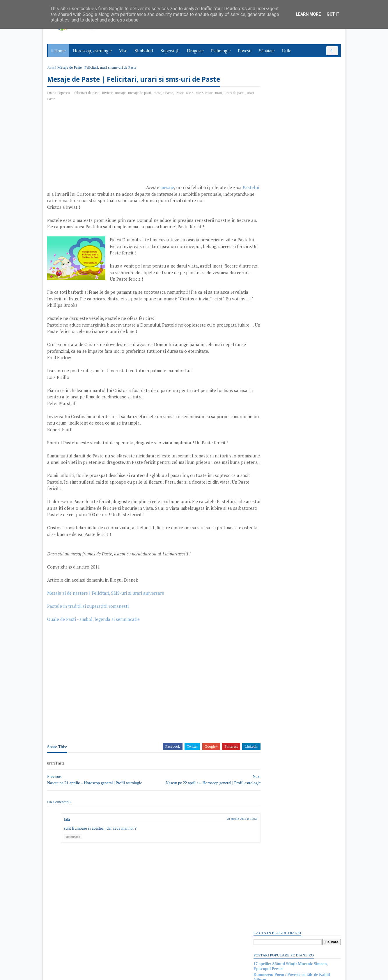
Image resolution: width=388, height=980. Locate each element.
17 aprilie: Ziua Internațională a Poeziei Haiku (293, 131)
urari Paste (66, 99)
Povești (246, 51)
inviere (109, 93)
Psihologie (222, 51)
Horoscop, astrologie (93, 51)
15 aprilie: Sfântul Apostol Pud (279, 653)
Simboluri (144, 51)
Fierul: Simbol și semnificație (278, 782)
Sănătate (267, 51)
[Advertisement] (98, 149)
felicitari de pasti (88, 93)
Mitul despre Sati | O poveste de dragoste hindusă (295, 696)
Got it (333, 14)
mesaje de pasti (141, 93)
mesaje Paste (165, 93)
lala (68, 852)
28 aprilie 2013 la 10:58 (220, 852)
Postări (264, 347)
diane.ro (80, 973)
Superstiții (171, 51)
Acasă (53, 67)
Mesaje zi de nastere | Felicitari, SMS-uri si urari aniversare (107, 626)
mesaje (122, 93)
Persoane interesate (296, 820)
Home (61, 51)
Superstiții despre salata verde (279, 739)
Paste (181, 93)
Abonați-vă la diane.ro (267, 820)
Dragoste (196, 51)
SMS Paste (206, 93)
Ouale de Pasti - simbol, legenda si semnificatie (95, 653)
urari (220, 93)
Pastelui (66, 195)
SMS (191, 93)
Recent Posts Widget (263, 803)
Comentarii (267, 357)
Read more (286, 625)
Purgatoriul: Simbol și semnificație (283, 610)
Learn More (308, 14)
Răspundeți (75, 870)
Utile (287, 51)
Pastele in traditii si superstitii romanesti (89, 639)
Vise (124, 51)
